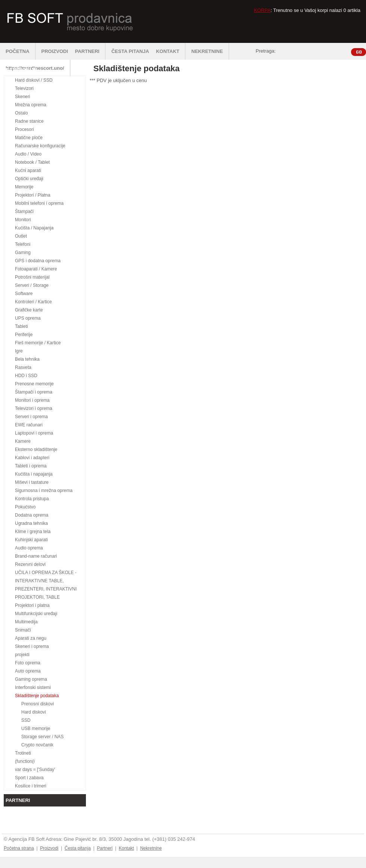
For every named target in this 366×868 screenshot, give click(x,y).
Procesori (24, 129)
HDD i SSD (26, 376)
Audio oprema (29, 548)
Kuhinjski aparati (31, 540)
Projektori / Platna (33, 195)
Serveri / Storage (32, 285)
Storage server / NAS (42, 737)
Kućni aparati (28, 170)
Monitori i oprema (32, 400)
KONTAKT (171, 51)
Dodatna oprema (32, 515)
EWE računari (29, 425)
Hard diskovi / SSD (34, 80)
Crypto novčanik (37, 745)
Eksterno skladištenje (36, 449)
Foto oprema (28, 663)
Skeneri (23, 97)
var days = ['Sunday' (35, 770)
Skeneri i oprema (32, 646)
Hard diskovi (34, 712)
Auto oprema (28, 671)
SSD (26, 720)
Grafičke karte (29, 310)
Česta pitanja (78, 848)
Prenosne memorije (34, 384)
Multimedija (26, 622)
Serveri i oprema (31, 417)
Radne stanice (29, 121)
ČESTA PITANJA (130, 51)
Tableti (21, 326)
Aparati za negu (31, 638)
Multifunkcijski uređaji (36, 614)
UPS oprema (28, 318)
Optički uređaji (29, 179)
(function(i (25, 761)
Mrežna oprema (31, 105)
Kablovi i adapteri (32, 458)
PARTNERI (90, 51)
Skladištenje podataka (37, 696)
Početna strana (19, 848)
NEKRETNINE (210, 51)
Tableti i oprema (31, 466)
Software (24, 294)
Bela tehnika (27, 359)
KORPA (262, 10)
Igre (19, 351)
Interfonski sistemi (33, 687)
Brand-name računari (36, 556)
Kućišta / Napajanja (34, 228)
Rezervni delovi (30, 564)
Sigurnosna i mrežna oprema (44, 491)
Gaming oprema (31, 679)
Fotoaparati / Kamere (36, 269)
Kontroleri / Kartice (33, 302)
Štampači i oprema (34, 392)
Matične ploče (29, 138)
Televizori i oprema (34, 408)
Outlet (21, 236)
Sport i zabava (29, 778)
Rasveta (23, 367)
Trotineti (23, 753)
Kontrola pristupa (32, 499)
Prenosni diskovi (38, 704)
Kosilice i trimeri (31, 786)
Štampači (24, 211)
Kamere (23, 441)
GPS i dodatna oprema (38, 261)
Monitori (23, 220)
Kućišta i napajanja (34, 474)
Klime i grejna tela (33, 532)
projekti (22, 655)
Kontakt (126, 848)
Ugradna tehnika (31, 523)
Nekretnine (151, 848)
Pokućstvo (25, 507)
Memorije (24, 187)
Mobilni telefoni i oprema (39, 203)
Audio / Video (28, 154)
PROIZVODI (55, 51)
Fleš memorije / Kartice (38, 343)
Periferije (24, 335)
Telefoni (23, 244)
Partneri (105, 848)
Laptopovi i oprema (34, 433)
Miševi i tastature (32, 482)
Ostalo (21, 113)
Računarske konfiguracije (40, 146)
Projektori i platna (32, 605)
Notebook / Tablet (32, 162)
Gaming (23, 253)
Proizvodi (49, 848)
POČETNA (21, 51)
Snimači (23, 630)
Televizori (24, 88)
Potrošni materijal (32, 277)
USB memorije (36, 728)
